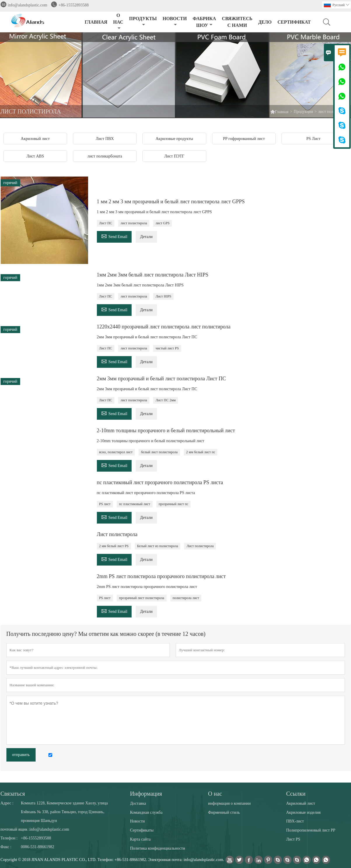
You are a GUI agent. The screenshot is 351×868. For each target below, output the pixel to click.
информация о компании (229, 803)
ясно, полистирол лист (116, 452)
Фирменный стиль (224, 812)
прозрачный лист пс (174, 504)
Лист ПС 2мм (166, 400)
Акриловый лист (301, 803)
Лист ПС (106, 223)
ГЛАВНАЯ (96, 22)
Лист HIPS (163, 296)
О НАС (118, 22)
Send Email (114, 236)
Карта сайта (140, 839)
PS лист (105, 504)
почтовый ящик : (15, 829)
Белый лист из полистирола (158, 546)
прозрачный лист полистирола (142, 598)
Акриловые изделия (303, 812)
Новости (138, 821)
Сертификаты (142, 830)
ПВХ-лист (295, 821)
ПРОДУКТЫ (143, 21)
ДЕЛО (265, 22)
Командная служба (146, 812)
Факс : (6, 847)
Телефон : (9, 838)
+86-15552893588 (74, 5)
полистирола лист (186, 598)
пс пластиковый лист (135, 504)
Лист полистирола (200, 546)
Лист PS (293, 839)
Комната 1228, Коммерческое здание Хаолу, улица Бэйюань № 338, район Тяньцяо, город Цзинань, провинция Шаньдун (64, 812)
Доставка (138, 803)
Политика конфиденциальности (158, 848)
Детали (146, 237)
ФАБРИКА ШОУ (204, 22)
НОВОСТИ (175, 21)
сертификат (294, 22)
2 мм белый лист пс (201, 452)
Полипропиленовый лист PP (311, 830)
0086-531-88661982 (38, 847)
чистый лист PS (167, 348)
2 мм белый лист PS (114, 546)
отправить (21, 755)
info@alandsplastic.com (28, 5)
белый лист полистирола (159, 452)
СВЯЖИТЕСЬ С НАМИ (237, 22)
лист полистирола (134, 223)
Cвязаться (13, 794)
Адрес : (7, 803)
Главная (282, 112)
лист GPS (163, 223)
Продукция (303, 112)
